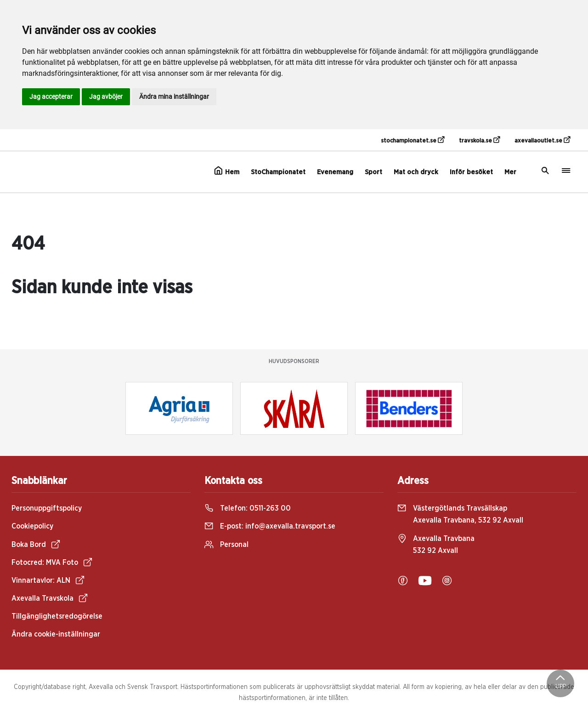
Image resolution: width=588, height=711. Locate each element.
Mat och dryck (416, 172)
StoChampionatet (278, 172)
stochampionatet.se (413, 140)
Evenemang (335, 172)
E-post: (270, 526)
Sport (373, 172)
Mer (510, 172)
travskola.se (479, 140)
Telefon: (248, 508)
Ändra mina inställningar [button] (174, 97)
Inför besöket (471, 172)
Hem (227, 171)
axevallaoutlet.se (542, 140)
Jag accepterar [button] (51, 97)
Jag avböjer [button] (106, 97)
